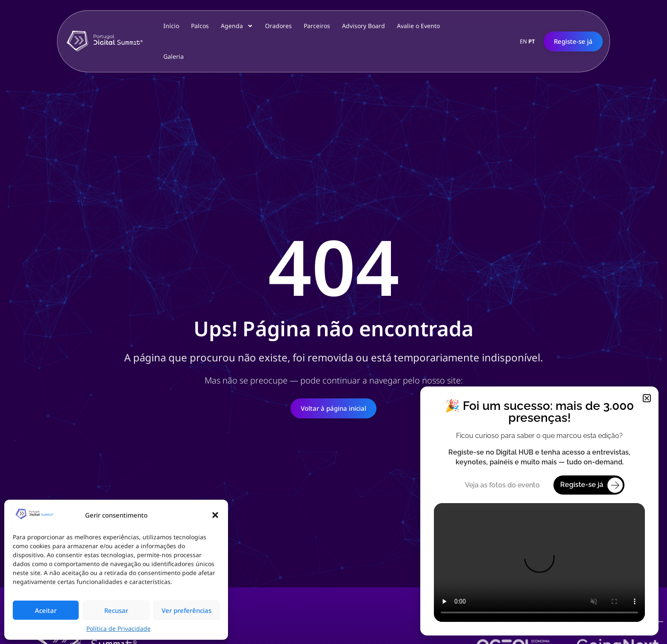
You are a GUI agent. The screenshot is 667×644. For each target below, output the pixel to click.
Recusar (116, 610)
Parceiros (317, 26)
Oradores (278, 26)
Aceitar (46, 610)
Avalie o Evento (418, 26)
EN (523, 41)
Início (171, 26)
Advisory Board (363, 26)
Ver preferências (187, 610)
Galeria (174, 56)
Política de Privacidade (118, 628)
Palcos (200, 26)
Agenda (237, 26)
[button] (215, 515)
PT (532, 41)
